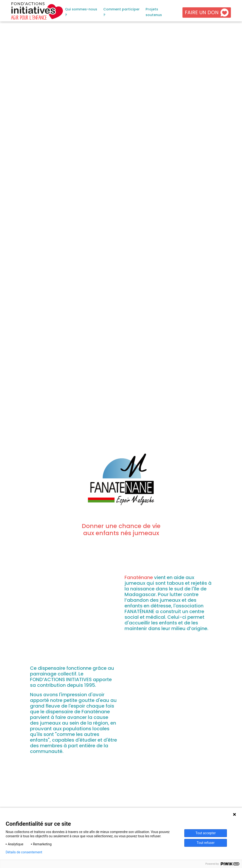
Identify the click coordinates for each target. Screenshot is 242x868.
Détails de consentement (24, 852)
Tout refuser (205, 843)
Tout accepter (206, 833)
